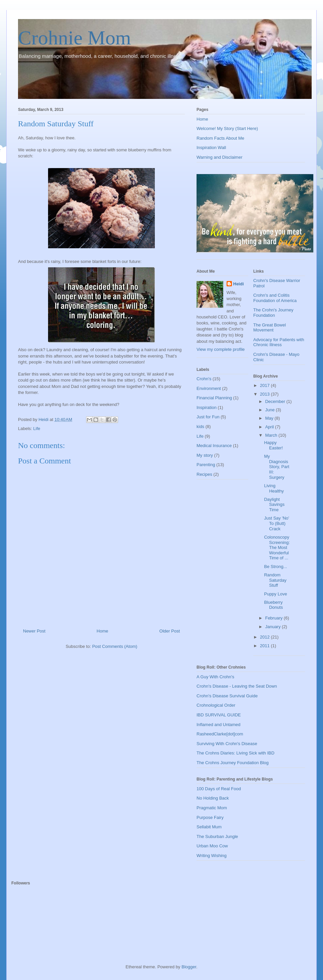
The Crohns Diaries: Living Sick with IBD (235, 753)
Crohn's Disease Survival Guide (227, 696)
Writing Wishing (212, 856)
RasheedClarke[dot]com (220, 734)
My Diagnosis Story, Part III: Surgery (276, 467)
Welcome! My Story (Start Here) (227, 128)
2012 (265, 637)
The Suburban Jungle (217, 836)
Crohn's (204, 379)
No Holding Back (213, 798)
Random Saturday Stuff (275, 580)
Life (37, 429)
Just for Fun (208, 417)
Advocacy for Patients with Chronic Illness (279, 342)
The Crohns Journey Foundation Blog (233, 763)
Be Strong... (275, 567)
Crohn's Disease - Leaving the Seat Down (237, 686)
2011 (265, 646)
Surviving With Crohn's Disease (227, 744)
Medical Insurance (214, 446)
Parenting (206, 465)
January (274, 627)
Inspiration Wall (211, 148)
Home (103, 631)
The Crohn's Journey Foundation (273, 313)
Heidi (239, 284)
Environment (209, 388)
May (270, 418)
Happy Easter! (273, 445)
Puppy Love (275, 594)
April (270, 427)
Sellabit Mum (209, 827)
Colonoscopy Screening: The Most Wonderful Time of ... (277, 547)
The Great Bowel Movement (270, 328)
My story (205, 455)
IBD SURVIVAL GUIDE (219, 715)
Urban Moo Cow (212, 846)
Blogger (189, 967)
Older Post (170, 631)
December (276, 401)
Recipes (204, 474)
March (272, 435)
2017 (265, 385)
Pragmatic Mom (212, 808)
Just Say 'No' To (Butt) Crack (276, 523)
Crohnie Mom (74, 38)
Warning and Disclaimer (220, 157)
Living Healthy (274, 488)
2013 (265, 394)
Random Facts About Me (220, 138)
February (275, 618)
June (271, 410)
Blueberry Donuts (273, 605)
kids (200, 427)
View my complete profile (221, 349)
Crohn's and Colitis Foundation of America (275, 298)
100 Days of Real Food (219, 789)
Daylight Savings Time (274, 505)
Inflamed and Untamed (219, 725)
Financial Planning (214, 398)
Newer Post (34, 631)
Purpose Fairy (210, 817)
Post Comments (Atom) (115, 646)
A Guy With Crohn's (215, 677)
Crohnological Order (216, 705)
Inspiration (207, 407)
